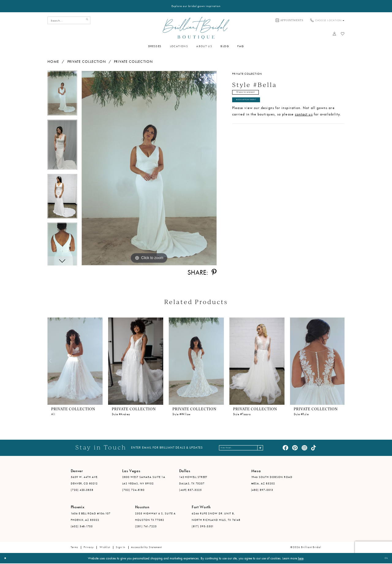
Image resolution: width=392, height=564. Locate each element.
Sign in (121, 548)
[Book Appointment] (290, 21)
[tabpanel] (62, 95)
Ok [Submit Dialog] (385, 558)
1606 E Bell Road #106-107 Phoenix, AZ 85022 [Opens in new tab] (91, 517)
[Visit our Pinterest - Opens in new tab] (295, 448)
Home (53, 62)
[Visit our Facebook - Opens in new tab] (285, 448)
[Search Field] (69, 20)
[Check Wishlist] (343, 34)
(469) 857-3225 (191, 490)
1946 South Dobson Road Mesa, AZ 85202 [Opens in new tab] (272, 481)
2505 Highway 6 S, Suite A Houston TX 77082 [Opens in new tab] (155, 517)
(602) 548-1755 (82, 527)
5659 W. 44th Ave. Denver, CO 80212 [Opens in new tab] (85, 481)
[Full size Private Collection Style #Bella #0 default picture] (149, 168)
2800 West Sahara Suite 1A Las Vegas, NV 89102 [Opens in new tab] (144, 481)
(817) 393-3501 (203, 527)
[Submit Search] (86, 20)
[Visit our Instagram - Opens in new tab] (304, 448)
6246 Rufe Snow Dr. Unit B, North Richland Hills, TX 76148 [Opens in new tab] (216, 517)
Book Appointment (253, 107)
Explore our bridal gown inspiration (196, 6)
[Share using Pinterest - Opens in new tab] (214, 273)
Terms (74, 548)
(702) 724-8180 (133, 490)
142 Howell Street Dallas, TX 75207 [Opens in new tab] (193, 481)
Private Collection (87, 62)
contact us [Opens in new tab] (304, 122)
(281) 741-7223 (146, 527)
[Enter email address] (242, 448)
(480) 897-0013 (262, 490)
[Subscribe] (272, 448)
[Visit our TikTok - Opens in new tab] (314, 448)
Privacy (89, 548)
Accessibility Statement (147, 548)
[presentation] (75, 361)
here (301, 558)
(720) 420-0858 (82, 490)
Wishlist (105, 548)
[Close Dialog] (7, 559)
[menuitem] (290, 21)
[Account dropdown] (334, 34)
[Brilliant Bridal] (196, 28)
